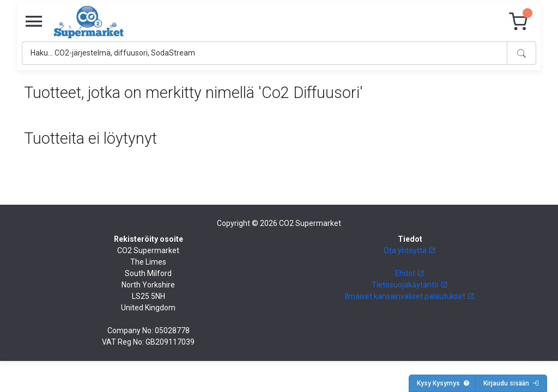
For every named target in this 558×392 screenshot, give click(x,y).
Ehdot (410, 273)
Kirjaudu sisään (511, 383)
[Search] (265, 53)
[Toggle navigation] (34, 22)
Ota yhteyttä (410, 250)
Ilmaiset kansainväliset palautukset (410, 296)
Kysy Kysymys (443, 383)
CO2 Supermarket (310, 223)
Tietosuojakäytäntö (410, 285)
